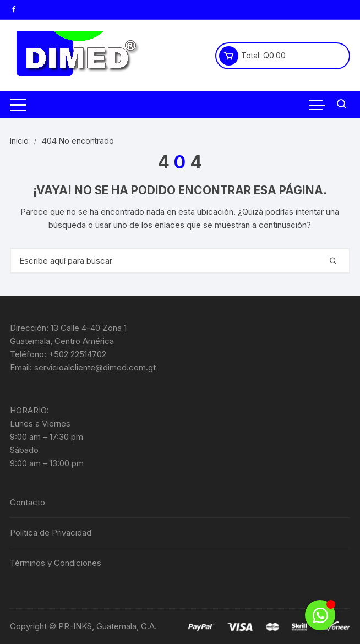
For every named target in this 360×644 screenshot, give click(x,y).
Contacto (28, 502)
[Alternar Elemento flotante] (320, 615)
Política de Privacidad (51, 533)
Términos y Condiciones (56, 563)
